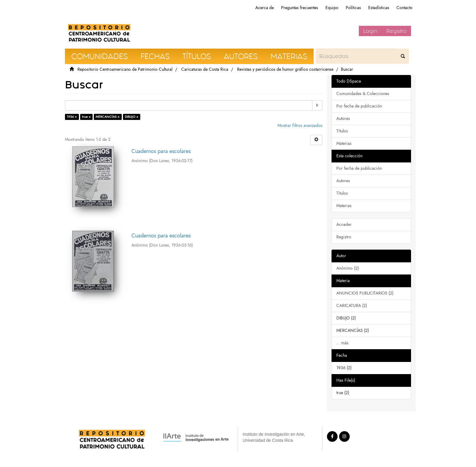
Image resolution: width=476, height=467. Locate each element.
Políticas (353, 8)
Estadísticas (379, 8)
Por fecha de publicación (359, 106)
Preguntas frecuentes (300, 8)
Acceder (344, 225)
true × (86, 117)
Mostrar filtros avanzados (300, 126)
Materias (344, 143)
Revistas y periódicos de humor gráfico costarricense (285, 69)
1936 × (72, 117)
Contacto (405, 8)
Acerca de (265, 8)
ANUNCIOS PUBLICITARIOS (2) (365, 293)
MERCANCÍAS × (108, 117)
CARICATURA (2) (352, 306)
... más (342, 343)
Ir (317, 105)
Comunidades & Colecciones (363, 94)
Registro (396, 31)
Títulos (342, 131)
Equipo (332, 8)
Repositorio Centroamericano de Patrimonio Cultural (125, 69)
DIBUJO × (132, 117)
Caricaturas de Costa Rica (205, 69)
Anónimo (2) (348, 268)
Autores (343, 119)
